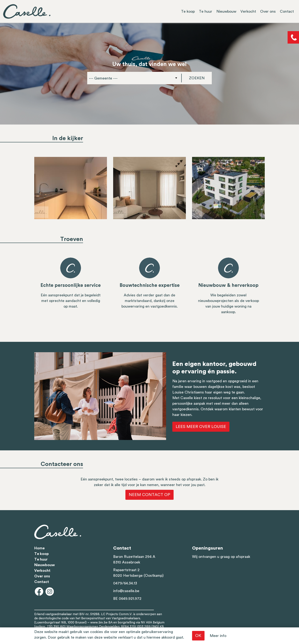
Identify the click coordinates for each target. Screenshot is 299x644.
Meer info (218, 636)
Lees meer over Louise (201, 427)
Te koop (188, 11)
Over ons (268, 11)
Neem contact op (149, 495)
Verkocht (248, 11)
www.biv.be (99, 623)
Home (39, 548)
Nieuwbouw (226, 11)
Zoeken (197, 78)
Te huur (206, 11)
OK (198, 636)
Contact (287, 11)
